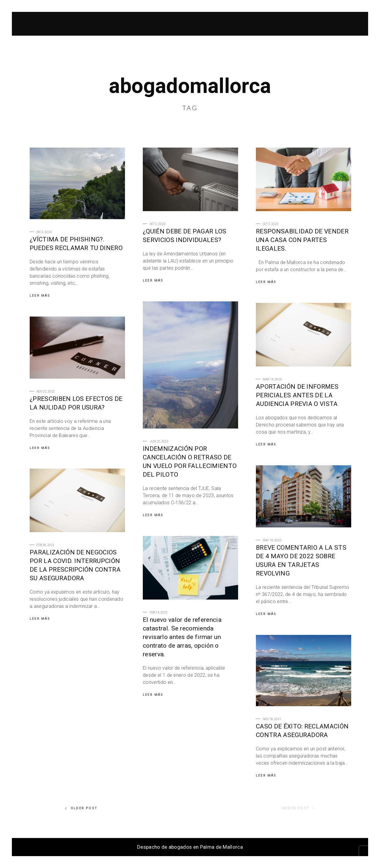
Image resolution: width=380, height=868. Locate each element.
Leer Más (40, 296)
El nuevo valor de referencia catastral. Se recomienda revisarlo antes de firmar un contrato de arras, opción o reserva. (182, 637)
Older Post (81, 808)
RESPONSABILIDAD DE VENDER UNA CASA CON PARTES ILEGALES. (302, 240)
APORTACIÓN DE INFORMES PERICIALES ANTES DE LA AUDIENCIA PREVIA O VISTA (297, 395)
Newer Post (298, 808)
